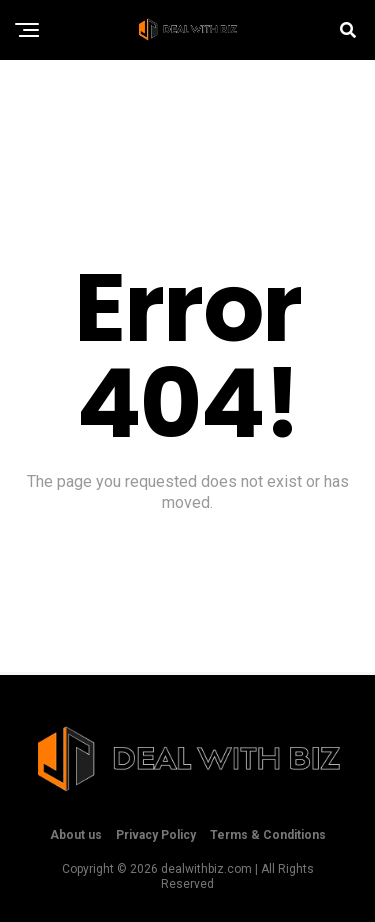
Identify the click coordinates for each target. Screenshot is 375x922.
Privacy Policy (156, 835)
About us (76, 835)
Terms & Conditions (268, 835)
